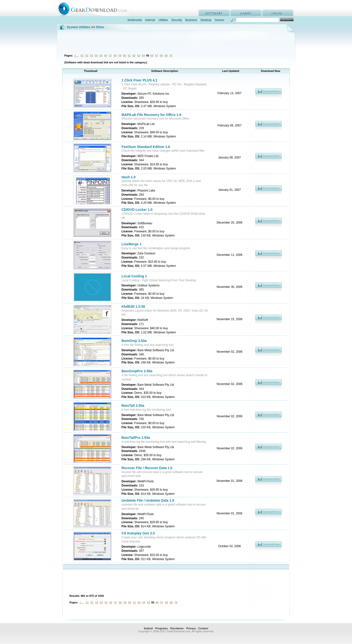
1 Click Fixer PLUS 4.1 (139, 80)
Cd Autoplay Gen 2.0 (138, 533)
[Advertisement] (176, 41)
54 (96, 56)
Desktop (206, 20)
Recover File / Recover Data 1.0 (147, 468)
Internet (150, 20)
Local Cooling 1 (134, 276)
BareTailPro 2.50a (136, 438)
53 (91, 56)
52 (87, 56)
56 (106, 56)
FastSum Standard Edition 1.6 (146, 147)
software (214, 13)
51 (82, 56)
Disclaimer (177, 628)
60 (124, 56)
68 (161, 56)
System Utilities (79, 27)
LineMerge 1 (132, 244)
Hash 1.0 (129, 177)
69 (166, 56)
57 (110, 56)
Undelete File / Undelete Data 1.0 (148, 500)
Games (219, 20)
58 (115, 56)
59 (120, 56)
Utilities (163, 20)
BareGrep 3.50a (134, 341)
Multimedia (135, 20)
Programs (161, 628)
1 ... (77, 56)
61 (129, 56)
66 (152, 56)
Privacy (191, 628)
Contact (203, 628)
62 (134, 56)
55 (101, 56)
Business (191, 20)
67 (157, 56)
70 (171, 56)
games (246, 13)
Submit (148, 628)
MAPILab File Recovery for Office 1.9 (151, 115)
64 (143, 56)
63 (139, 56)
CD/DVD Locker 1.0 (137, 210)
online (278, 13)
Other (100, 27)
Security (177, 20)
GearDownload (96, 8)
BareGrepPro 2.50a (137, 371)
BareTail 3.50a (133, 406)
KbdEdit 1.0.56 (133, 306)
